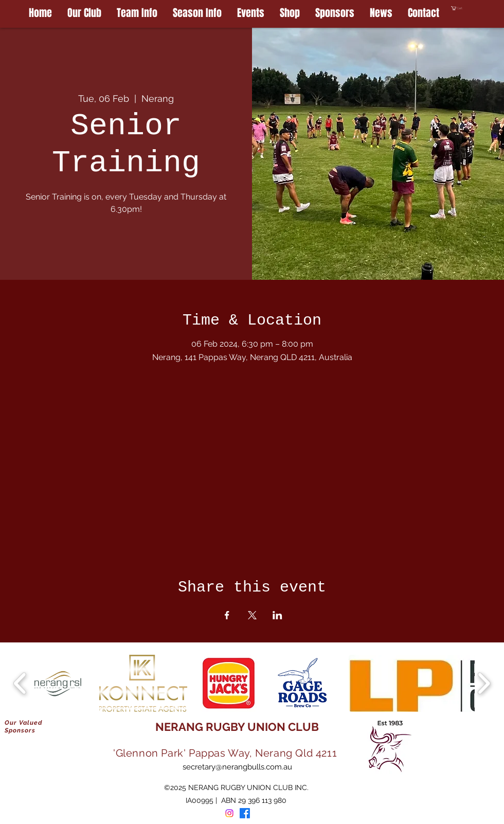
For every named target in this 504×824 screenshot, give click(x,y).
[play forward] (484, 683)
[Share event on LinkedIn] (277, 615)
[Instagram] (229, 813)
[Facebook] (245, 813)
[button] (478, 8)
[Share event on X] (252, 615)
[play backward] (20, 683)
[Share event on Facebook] (227, 615)
